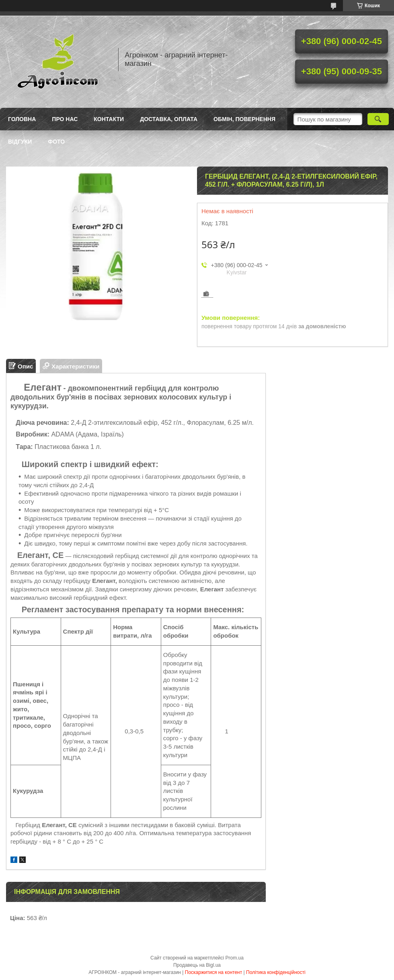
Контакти (109, 119)
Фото (56, 142)
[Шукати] (378, 119)
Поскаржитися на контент (213, 972)
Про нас (65, 119)
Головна (22, 119)
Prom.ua (235, 958)
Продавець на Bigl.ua (197, 965)
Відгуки (20, 142)
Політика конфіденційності (276, 972)
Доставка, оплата (169, 119)
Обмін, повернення (244, 119)
